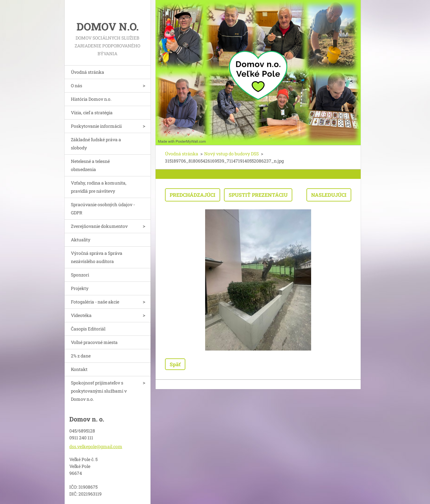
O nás (77, 86)
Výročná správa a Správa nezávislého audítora (97, 257)
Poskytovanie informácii (96, 126)
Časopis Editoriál (88, 329)
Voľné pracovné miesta (94, 342)
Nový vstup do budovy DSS (231, 154)
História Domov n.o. (91, 99)
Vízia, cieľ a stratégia (92, 113)
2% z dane (81, 356)
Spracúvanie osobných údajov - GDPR (103, 209)
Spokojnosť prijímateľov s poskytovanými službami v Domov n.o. (99, 391)
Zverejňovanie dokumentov (99, 226)
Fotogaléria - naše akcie (95, 302)
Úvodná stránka (88, 72)
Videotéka (81, 315)
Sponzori (80, 275)
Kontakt (79, 369)
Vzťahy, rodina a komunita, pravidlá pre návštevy (99, 187)
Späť (175, 364)
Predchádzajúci (193, 195)
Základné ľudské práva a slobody (96, 144)
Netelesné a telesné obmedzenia (90, 165)
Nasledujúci (329, 195)
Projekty (80, 288)
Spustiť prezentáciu (258, 195)
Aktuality (81, 240)
